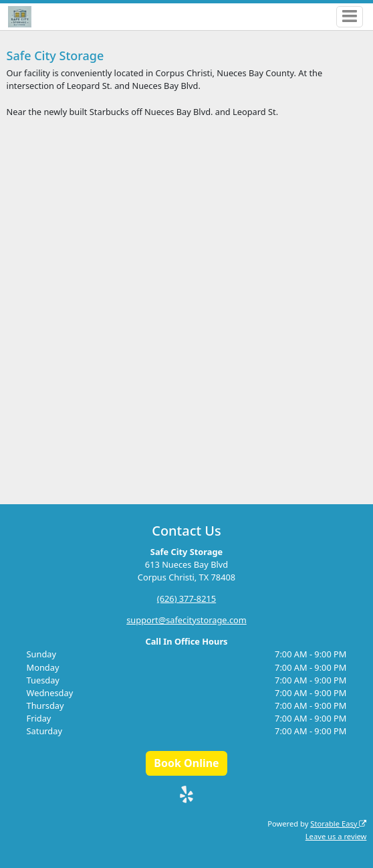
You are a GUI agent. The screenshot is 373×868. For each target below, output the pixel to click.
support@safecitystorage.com (186, 620)
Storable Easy (338, 824)
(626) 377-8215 (186, 599)
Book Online (186, 763)
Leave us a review (336, 836)
